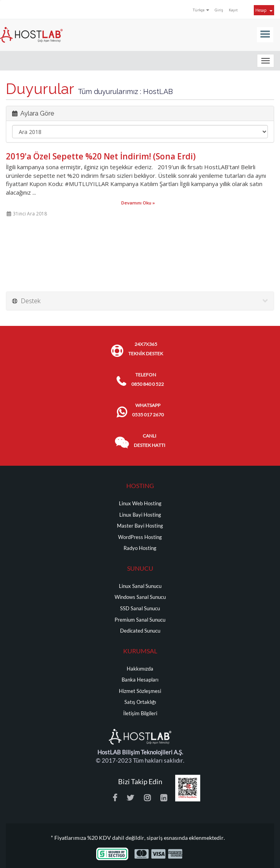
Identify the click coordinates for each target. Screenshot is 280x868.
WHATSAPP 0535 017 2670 (148, 410)
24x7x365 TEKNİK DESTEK (146, 349)
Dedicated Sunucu (140, 631)
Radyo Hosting (140, 548)
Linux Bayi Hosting (140, 515)
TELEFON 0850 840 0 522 (148, 379)
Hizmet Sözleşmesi (140, 691)
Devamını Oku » (138, 203)
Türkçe (201, 10)
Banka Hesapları (140, 680)
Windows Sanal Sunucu (140, 597)
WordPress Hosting (140, 537)
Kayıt (233, 10)
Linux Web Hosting (140, 504)
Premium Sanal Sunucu (140, 620)
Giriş (219, 10)
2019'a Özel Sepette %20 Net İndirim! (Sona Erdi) (101, 156)
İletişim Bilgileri (140, 713)
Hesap (264, 10)
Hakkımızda (140, 669)
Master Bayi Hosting (140, 526)
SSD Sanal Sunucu (140, 609)
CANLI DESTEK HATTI (150, 440)
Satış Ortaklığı (140, 702)
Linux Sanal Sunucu (140, 586)
